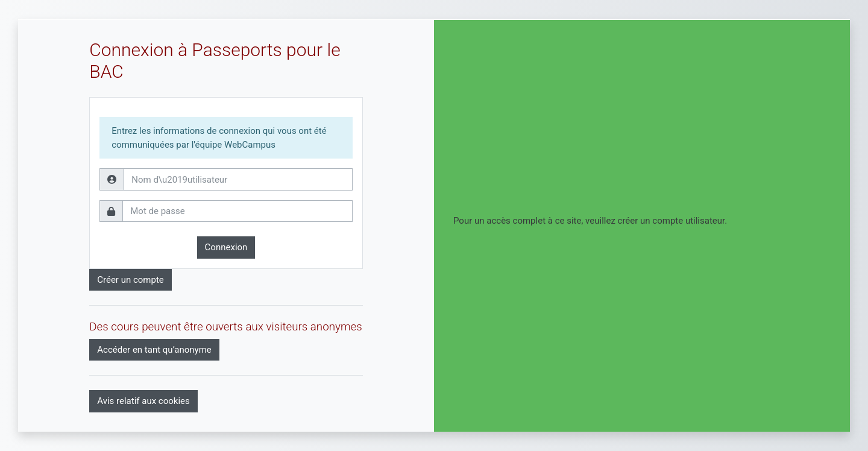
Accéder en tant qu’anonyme (154, 350)
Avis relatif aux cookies (143, 401)
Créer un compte (131, 280)
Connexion (226, 247)
